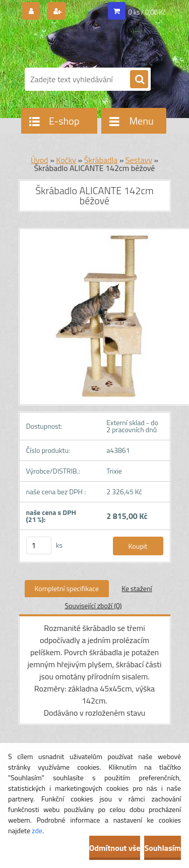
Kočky (66, 160)
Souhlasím (163, 848)
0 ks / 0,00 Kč (147, 12)
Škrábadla (101, 160)
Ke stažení (137, 588)
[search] (139, 80)
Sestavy (139, 160)
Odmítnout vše (115, 848)
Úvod (40, 160)
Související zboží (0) (93, 605)
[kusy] (39, 545)
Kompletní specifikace (67, 588)
